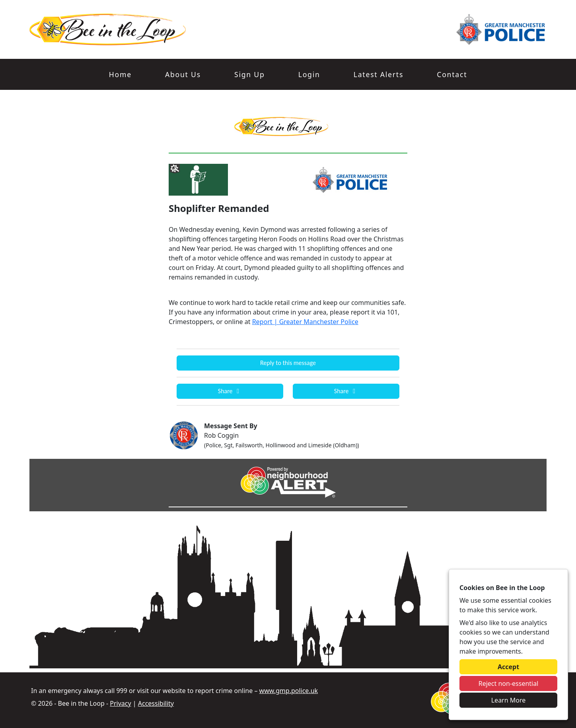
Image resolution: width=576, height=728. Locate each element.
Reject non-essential (509, 683)
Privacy (120, 703)
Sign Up (249, 74)
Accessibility (156, 703)
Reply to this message (288, 363)
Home (120, 74)
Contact (452, 74)
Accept (508, 667)
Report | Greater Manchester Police (305, 322)
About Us (183, 74)
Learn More (509, 700)
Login (309, 74)
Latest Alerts (378, 74)
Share (230, 391)
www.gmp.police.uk (289, 691)
